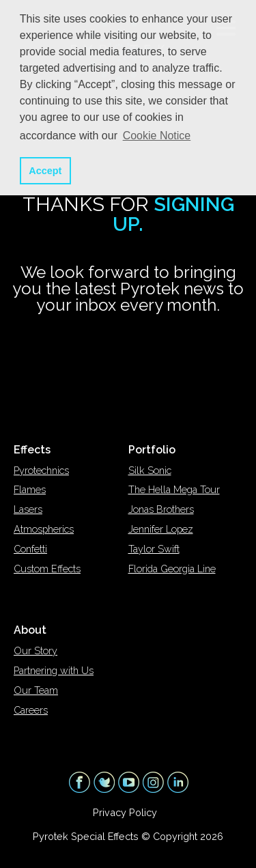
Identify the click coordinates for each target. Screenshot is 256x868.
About (30, 630)
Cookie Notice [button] (157, 136)
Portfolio (152, 450)
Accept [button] (45, 171)
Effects (32, 450)
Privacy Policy (125, 812)
